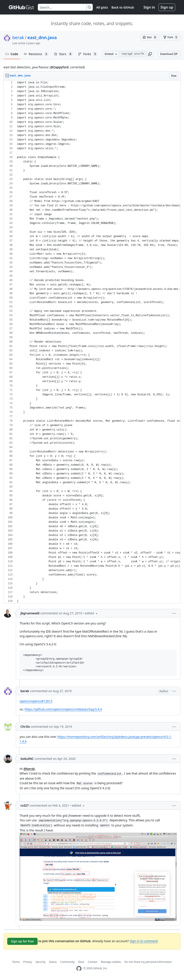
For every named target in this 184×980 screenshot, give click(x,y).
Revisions (36, 54)
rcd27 (25, 805)
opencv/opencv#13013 (36, 701)
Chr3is (25, 727)
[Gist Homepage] (22, 7)
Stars (63, 54)
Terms (16, 962)
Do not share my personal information (148, 962)
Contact (92, 962)
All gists (102, 7)
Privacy (28, 962)
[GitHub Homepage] (79, 968)
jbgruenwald (30, 613)
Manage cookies (111, 962)
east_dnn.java (42, 37)
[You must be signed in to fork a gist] (171, 37)
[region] (92, 342)
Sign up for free (22, 941)
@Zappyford (60, 67)
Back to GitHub (123, 7)
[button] (150, 54)
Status (53, 962)
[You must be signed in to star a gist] (150, 37)
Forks (88, 54)
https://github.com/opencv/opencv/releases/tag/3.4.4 (63, 709)
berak (18, 37)
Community (67, 962)
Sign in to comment (144, 941)
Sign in (149, 7)
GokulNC (27, 759)
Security (41, 962)
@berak (29, 769)
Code (12, 54)
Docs (81, 962)
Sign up (167, 7)
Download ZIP (169, 54)
